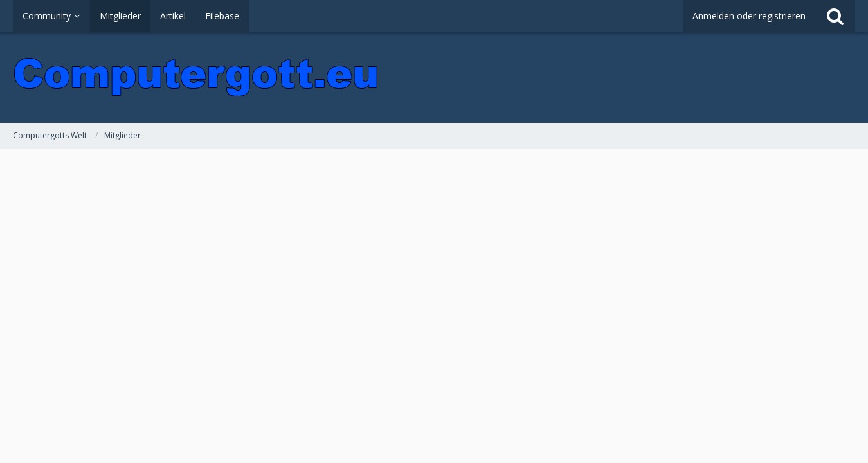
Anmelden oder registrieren (749, 16)
